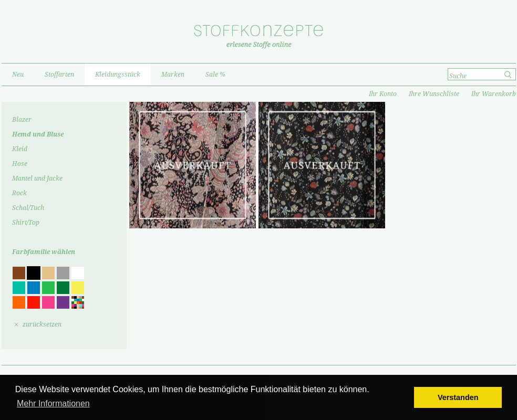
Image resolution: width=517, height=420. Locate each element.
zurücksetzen (42, 324)
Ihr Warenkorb (494, 94)
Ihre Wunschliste (434, 94)
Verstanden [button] (458, 397)
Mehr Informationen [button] (53, 403)
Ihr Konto (383, 94)
